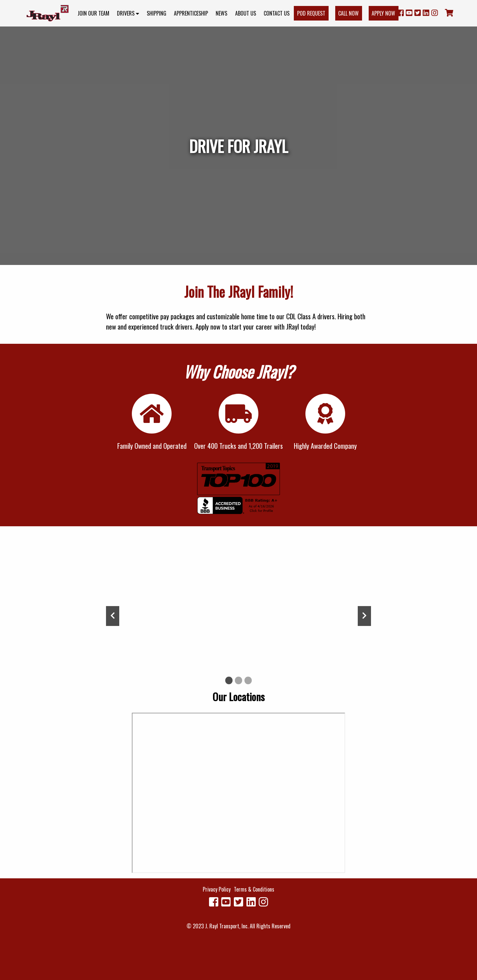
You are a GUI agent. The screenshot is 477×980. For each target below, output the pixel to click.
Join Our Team (93, 13)
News (221, 13)
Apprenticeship (191, 13)
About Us (246, 13)
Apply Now (383, 13)
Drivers (128, 13)
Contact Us (277, 13)
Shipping (157, 13)
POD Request (311, 13)
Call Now (348, 13)
